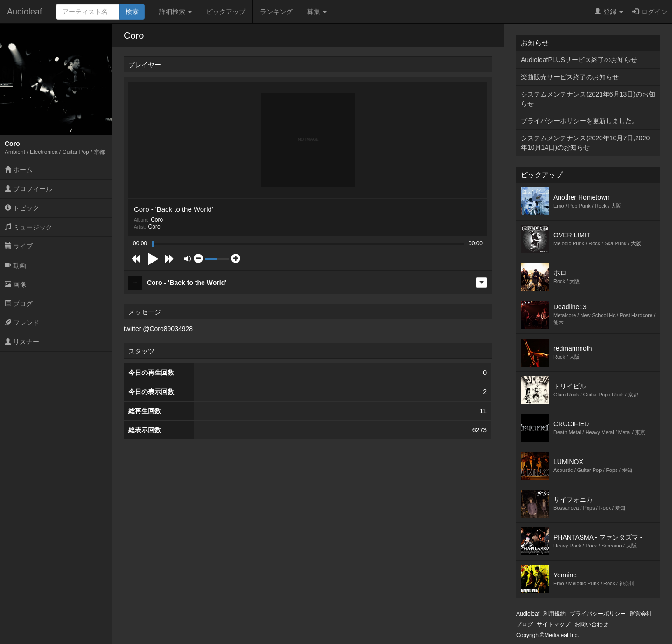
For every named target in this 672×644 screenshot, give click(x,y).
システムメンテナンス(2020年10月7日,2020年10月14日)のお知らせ (585, 143)
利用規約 (554, 614)
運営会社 (641, 614)
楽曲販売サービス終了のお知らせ (570, 77)
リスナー (22, 342)
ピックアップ (226, 12)
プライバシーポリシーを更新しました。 (580, 121)
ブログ (19, 304)
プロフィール (28, 189)
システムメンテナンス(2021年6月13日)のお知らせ (588, 99)
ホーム (19, 170)
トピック (22, 208)
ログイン (650, 12)
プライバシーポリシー (598, 614)
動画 (15, 265)
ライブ (19, 246)
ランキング (276, 12)
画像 (15, 284)
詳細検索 (175, 12)
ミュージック (28, 227)
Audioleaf (24, 12)
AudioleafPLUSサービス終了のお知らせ (579, 60)
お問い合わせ (591, 624)
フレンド (22, 323)
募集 (317, 12)
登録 (609, 12)
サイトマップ (553, 624)
